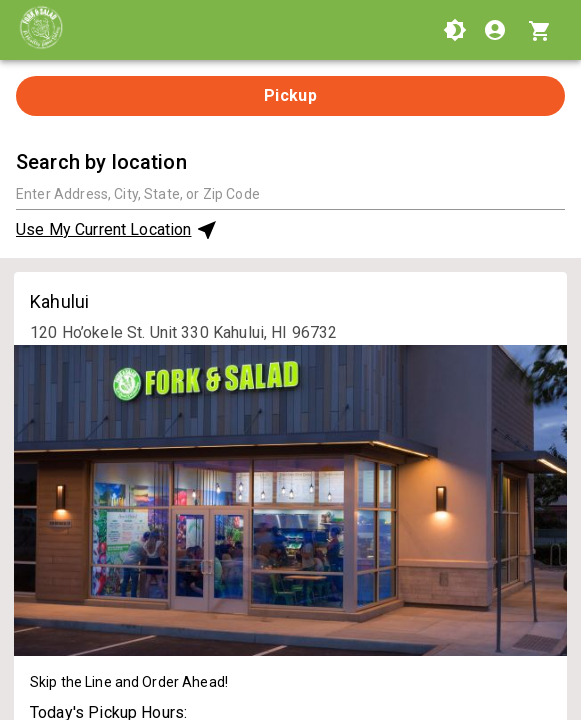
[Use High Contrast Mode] (455, 30)
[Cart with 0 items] (542, 30)
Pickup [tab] (291, 95)
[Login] (497, 30)
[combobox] (290, 193)
